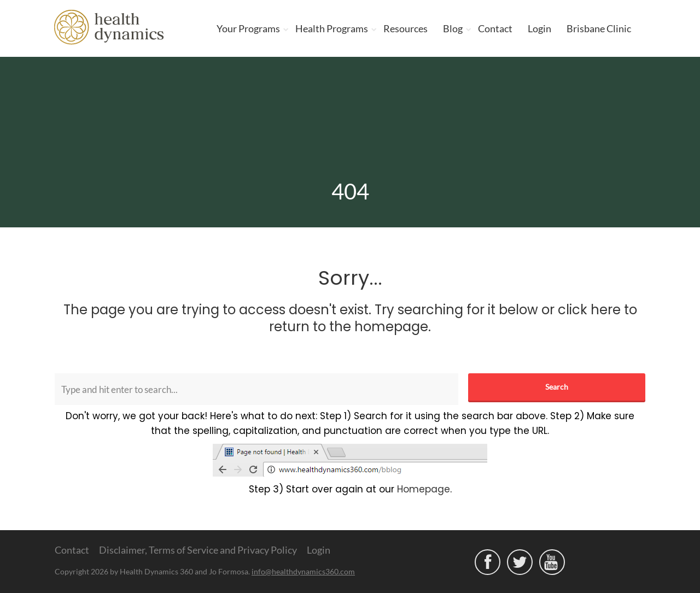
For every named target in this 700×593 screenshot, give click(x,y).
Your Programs (248, 28)
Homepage (424, 489)
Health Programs (332, 28)
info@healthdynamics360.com (303, 571)
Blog (453, 28)
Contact (495, 28)
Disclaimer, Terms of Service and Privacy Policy (198, 550)
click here (589, 310)
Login (539, 28)
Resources (406, 28)
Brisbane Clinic (599, 28)
